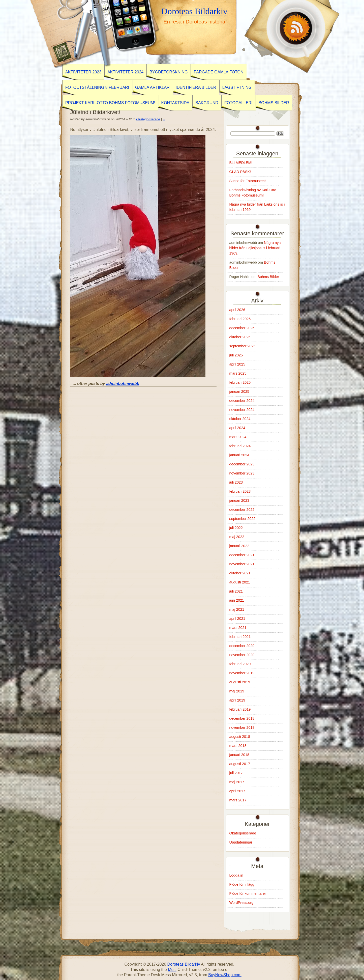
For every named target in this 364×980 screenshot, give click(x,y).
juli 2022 (236, 528)
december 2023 (242, 464)
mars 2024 (238, 437)
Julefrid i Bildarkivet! (95, 112)
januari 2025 (239, 391)
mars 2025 (238, 373)
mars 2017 (238, 800)
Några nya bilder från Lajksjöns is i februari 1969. (255, 248)
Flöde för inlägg (242, 884)
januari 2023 (239, 500)
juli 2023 (236, 482)
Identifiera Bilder (196, 87)
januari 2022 (239, 546)
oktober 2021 (240, 573)
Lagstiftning (237, 87)
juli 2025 (236, 355)
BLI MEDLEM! (241, 163)
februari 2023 (240, 491)
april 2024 (237, 428)
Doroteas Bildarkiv (194, 11)
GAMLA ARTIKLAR (152, 87)
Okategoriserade (148, 119)
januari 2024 (239, 455)
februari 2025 (240, 382)
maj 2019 (237, 691)
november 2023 (242, 473)
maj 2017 (237, 782)
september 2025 (242, 346)
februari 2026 (240, 319)
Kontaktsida (175, 103)
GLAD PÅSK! (240, 172)
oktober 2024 (240, 419)
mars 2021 (238, 628)
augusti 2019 (240, 682)
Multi (172, 970)
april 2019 (237, 700)
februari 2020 (240, 664)
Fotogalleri (238, 103)
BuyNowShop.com (225, 975)
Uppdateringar (241, 842)
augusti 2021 (240, 582)
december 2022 (242, 510)
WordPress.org (241, 903)
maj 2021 (237, 609)
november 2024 (242, 410)
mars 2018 (238, 746)
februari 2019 (240, 709)
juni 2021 (237, 600)
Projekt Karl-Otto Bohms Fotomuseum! (110, 103)
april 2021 (237, 619)
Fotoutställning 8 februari (97, 87)
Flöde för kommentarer (248, 893)
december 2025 (242, 328)
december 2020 (242, 646)
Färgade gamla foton (218, 72)
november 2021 (242, 564)
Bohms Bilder (274, 103)
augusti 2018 (240, 737)
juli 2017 (236, 773)
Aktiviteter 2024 (125, 72)
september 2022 (242, 519)
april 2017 (237, 791)
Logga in (236, 875)
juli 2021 (236, 591)
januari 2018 (239, 755)
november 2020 (242, 655)
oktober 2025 (240, 337)
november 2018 (242, 727)
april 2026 (237, 310)
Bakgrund (207, 103)
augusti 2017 (240, 764)
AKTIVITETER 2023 (83, 72)
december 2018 (242, 718)
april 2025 (237, 364)
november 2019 (242, 673)
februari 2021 (240, 637)
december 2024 (242, 401)
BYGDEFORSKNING (169, 72)
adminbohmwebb (123, 384)
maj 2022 (237, 537)
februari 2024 (240, 446)
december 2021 (242, 555)
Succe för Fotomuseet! (248, 181)
